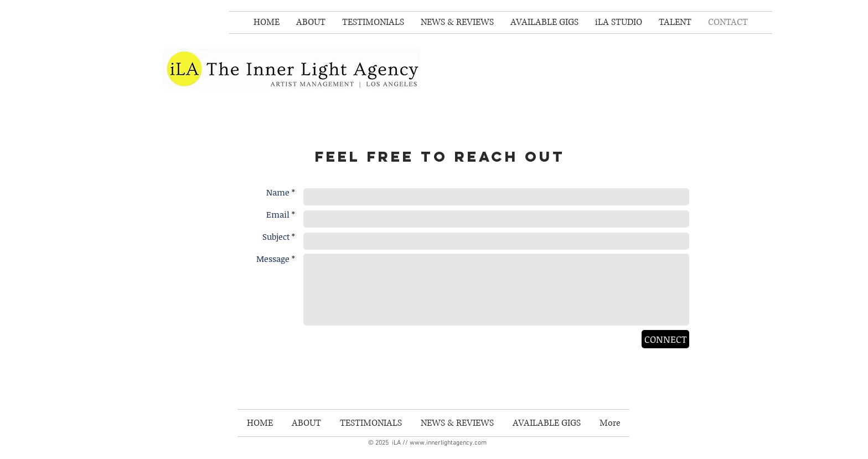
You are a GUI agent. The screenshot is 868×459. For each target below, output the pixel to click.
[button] (675, 22)
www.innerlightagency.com (448, 443)
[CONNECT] (665, 339)
